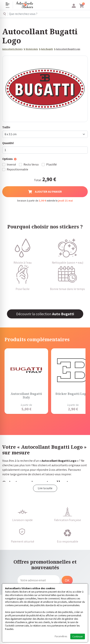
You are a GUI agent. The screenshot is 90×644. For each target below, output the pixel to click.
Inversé (11, 164)
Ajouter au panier (45, 192)
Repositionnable (17, 169)
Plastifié (51, 164)
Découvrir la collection (45, 314)
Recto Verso (31, 164)
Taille (6, 127)
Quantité (8, 143)
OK (67, 580)
